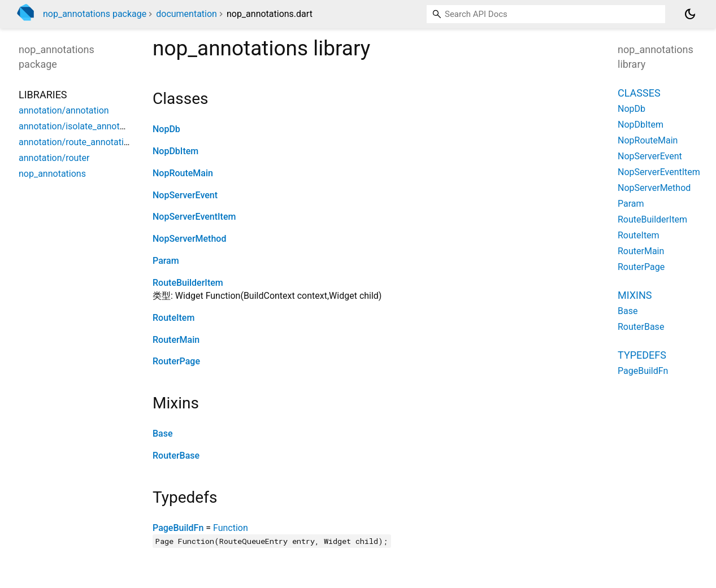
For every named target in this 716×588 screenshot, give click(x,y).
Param (166, 261)
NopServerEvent (185, 195)
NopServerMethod (189, 239)
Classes (639, 93)
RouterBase (176, 456)
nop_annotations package (95, 14)
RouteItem (173, 318)
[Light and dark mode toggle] (690, 14)
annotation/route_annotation (76, 142)
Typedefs (642, 355)
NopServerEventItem (194, 217)
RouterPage (176, 361)
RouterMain (176, 340)
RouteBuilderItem (188, 283)
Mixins (635, 295)
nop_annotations (52, 174)
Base (163, 434)
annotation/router (54, 158)
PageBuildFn (178, 528)
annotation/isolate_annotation (79, 126)
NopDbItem (175, 151)
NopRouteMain (183, 173)
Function (231, 528)
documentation (186, 14)
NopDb (166, 129)
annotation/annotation (64, 110)
